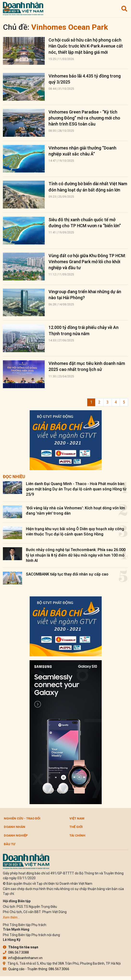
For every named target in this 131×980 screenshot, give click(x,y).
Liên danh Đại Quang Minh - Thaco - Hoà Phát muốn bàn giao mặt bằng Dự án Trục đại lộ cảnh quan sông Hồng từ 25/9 (76, 489)
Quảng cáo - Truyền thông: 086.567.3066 (36, 969)
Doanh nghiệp (16, 835)
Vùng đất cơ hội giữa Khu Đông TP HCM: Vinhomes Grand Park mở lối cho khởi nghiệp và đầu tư (87, 262)
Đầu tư (9, 844)
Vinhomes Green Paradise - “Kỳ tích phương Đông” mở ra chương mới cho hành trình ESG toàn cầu (84, 118)
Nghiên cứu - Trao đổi (22, 818)
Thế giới (76, 827)
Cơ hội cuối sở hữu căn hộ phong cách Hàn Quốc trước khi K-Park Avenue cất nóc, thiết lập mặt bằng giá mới (86, 46)
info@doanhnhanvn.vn (23, 958)
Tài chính (77, 835)
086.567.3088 (16, 952)
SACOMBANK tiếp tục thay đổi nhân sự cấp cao (67, 574)
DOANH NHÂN (15, 827)
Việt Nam (77, 818)
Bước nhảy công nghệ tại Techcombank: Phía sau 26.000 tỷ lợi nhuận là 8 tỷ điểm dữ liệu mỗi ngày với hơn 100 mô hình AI (76, 555)
